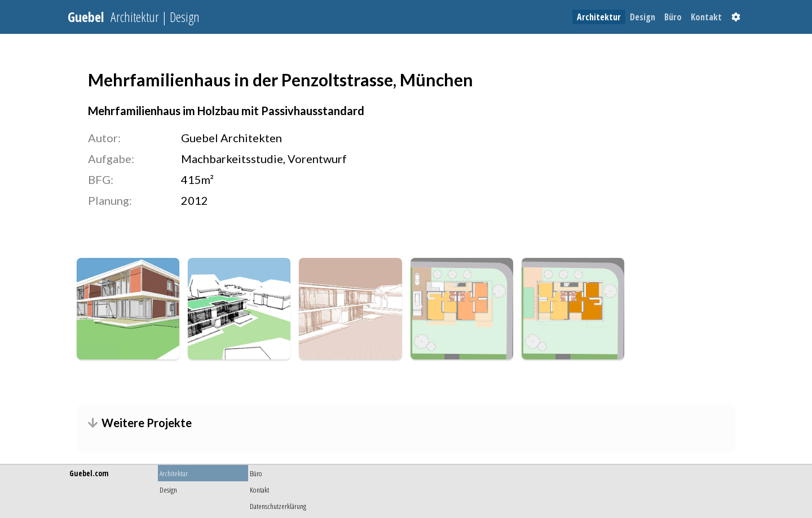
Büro (673, 17)
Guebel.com (89, 473)
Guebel (134, 17)
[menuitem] (599, 17)
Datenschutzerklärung (278, 506)
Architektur (599, 17)
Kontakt (706, 17)
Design (643, 17)
